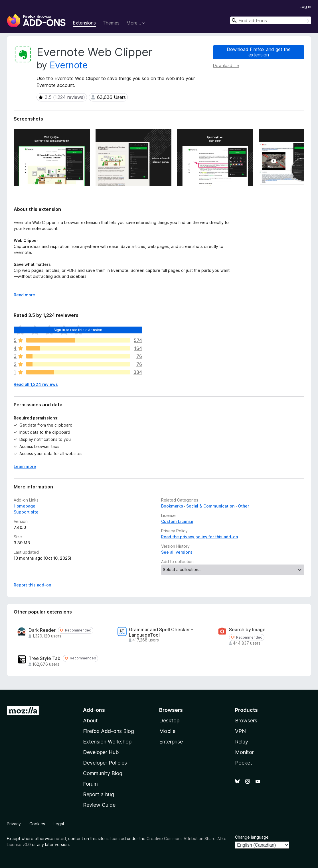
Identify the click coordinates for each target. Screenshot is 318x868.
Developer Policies (105, 763)
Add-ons (94, 710)
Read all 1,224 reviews (36, 384)
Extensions (84, 23)
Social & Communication (210, 506)
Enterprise (171, 742)
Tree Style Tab (44, 658)
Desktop (169, 721)
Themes (111, 23)
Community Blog (103, 773)
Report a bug (99, 794)
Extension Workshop (107, 742)
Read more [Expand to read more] (24, 295)
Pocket (244, 763)
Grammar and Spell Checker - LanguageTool (161, 632)
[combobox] (271, 20)
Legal (59, 824)
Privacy (14, 824)
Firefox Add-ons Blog (109, 731)
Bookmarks (172, 506)
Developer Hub (101, 752)
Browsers (246, 721)
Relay (242, 742)
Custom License (177, 521)
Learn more (25, 466)
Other (243, 506)
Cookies (37, 824)
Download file (226, 65)
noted (60, 839)
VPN (240, 731)
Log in (305, 6)
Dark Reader (42, 630)
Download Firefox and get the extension (259, 52)
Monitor (244, 752)
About (90, 721)
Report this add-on (32, 585)
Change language (252, 837)
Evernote (69, 65)
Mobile (167, 731)
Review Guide (99, 805)
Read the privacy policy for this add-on (199, 537)
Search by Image (247, 630)
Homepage (25, 506)
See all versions (177, 552)
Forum (90, 784)
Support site (26, 512)
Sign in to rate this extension (78, 330)
